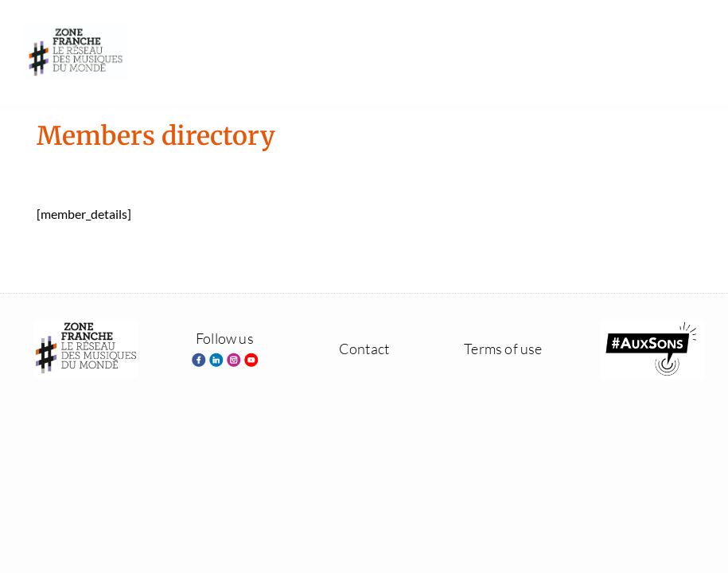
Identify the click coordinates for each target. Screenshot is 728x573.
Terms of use (503, 349)
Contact (364, 349)
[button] (689, 52)
